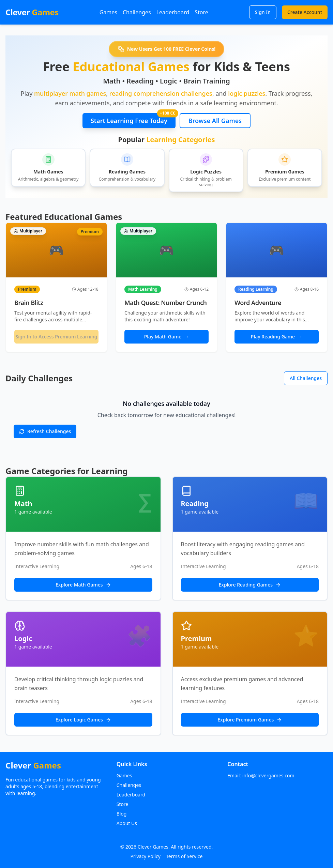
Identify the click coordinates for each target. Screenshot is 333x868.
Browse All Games (215, 121)
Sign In (263, 12)
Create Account (305, 12)
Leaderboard (173, 12)
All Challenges (306, 378)
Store (201, 12)
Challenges (137, 12)
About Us (127, 823)
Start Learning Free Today (133, 119)
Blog (122, 814)
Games (108, 12)
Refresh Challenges (45, 431)
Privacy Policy (146, 856)
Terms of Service (184, 856)
